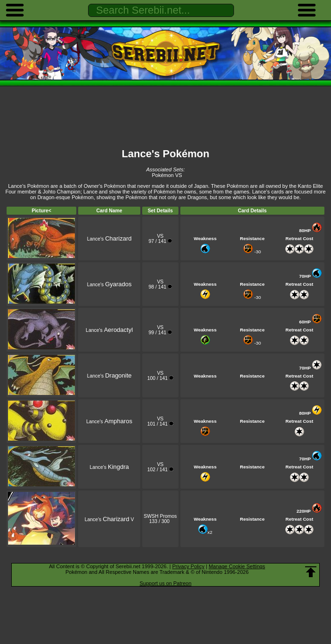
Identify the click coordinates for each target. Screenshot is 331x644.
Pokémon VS (167, 175)
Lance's (109, 239)
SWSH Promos (160, 516)
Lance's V (109, 519)
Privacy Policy (188, 566)
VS (160, 236)
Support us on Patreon (165, 583)
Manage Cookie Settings (237, 566)
